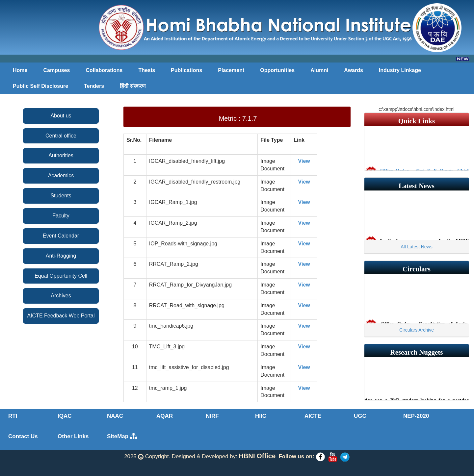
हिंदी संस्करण (133, 86)
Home (20, 70)
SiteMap (122, 436)
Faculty (61, 216)
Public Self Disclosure (40, 86)
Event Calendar (61, 236)
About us (61, 116)
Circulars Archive (417, 330)
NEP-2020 (416, 416)
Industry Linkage (400, 70)
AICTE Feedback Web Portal (61, 316)
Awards (354, 70)
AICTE (313, 416)
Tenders (94, 86)
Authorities (61, 155)
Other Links (73, 436)
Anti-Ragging (61, 256)
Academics (61, 175)
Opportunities (277, 70)
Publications (186, 70)
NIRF (212, 416)
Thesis (147, 70)
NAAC (115, 416)
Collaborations (104, 70)
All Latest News (416, 247)
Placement (231, 70)
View (304, 161)
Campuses (56, 70)
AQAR (165, 416)
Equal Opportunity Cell (61, 276)
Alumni (319, 70)
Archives (61, 296)
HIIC (261, 416)
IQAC (65, 416)
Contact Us (23, 436)
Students (61, 196)
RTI (13, 416)
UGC (360, 416)
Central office (61, 136)
